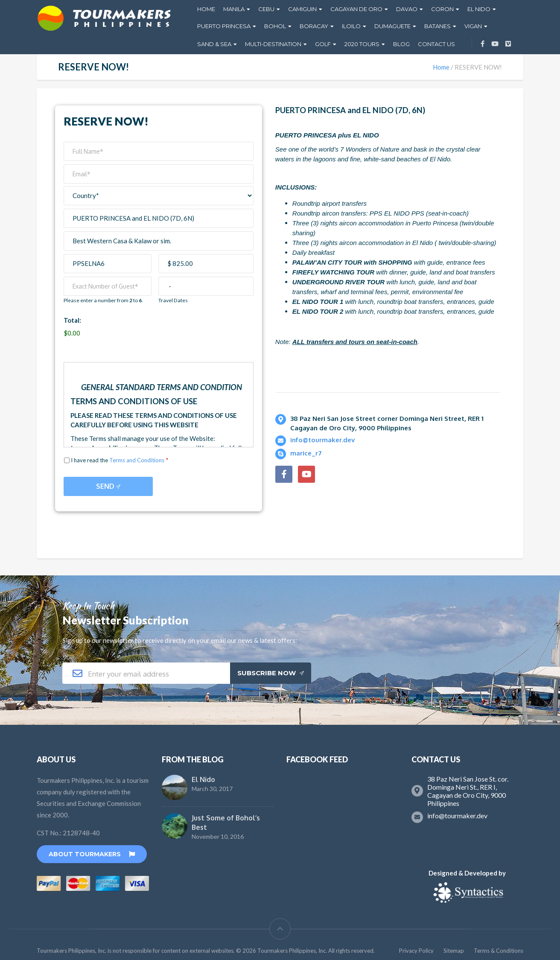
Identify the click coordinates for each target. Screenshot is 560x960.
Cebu (266, 9)
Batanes (437, 26)
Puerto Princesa (224, 26)
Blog (401, 44)
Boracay (314, 26)
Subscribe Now (271, 673)
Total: (72, 320)
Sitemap (454, 951)
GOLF (323, 44)
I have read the (120, 461)
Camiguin (302, 9)
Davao (407, 9)
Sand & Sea (214, 44)
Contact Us (436, 44)
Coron (442, 9)
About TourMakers (92, 854)
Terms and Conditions (137, 460)
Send (108, 486)
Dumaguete (392, 26)
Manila (234, 9)
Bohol (275, 26)
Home (206, 9)
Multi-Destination (273, 44)
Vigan (473, 26)
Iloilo (351, 26)
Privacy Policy (416, 951)
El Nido (479, 9)
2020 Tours (362, 44)
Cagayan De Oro (356, 9)
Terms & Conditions (499, 951)
